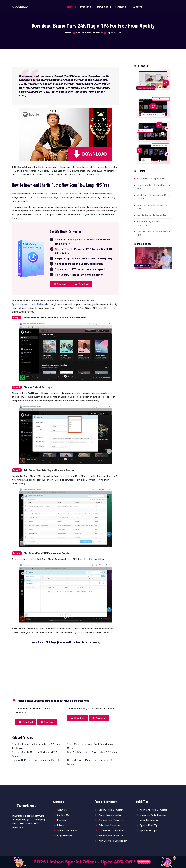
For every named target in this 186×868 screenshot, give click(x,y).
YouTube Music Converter (109, 832)
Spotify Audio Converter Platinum (29, 305)
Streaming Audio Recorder (151, 816)
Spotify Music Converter (109, 811)
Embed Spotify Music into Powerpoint (149, 223)
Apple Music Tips (146, 832)
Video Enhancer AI (147, 821)
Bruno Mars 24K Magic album (51, 197)
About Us (60, 811)
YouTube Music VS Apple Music (151, 179)
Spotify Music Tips (147, 826)
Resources (60, 821)
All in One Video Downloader (111, 842)
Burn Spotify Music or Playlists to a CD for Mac (93, 753)
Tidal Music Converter (107, 826)
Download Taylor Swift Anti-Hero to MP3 (154, 233)
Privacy (59, 826)
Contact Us (61, 816)
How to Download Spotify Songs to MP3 (153, 187)
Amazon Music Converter (109, 821)
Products (86, 7)
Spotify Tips (114, 33)
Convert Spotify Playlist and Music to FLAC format (91, 763)
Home (71, 7)
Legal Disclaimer (63, 837)
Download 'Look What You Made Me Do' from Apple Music (36, 747)
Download (103, 7)
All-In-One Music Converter (152, 811)
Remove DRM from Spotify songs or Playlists (36, 761)
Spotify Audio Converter (90, 33)
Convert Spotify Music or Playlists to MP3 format (34, 755)
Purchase (121, 7)
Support (137, 7)
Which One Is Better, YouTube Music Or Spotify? (153, 197)
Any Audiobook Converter (109, 837)
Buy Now (50, 723)
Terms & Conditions (65, 832)
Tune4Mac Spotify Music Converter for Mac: (91, 709)
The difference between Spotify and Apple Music (90, 747)
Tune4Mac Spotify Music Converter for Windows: (37, 711)
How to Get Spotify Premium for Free (152, 207)
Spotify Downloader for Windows (152, 215)
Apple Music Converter (108, 816)
